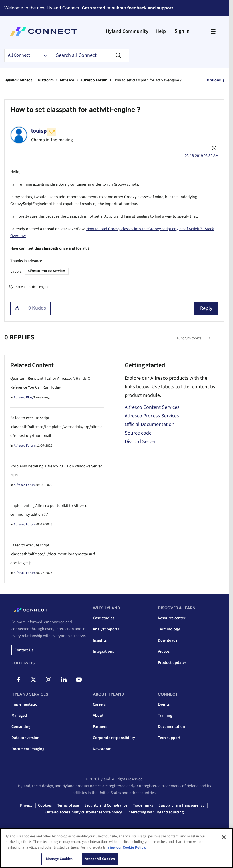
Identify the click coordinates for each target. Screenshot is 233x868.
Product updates (172, 663)
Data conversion (25, 738)
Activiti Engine (39, 287)
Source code (138, 433)
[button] (17, 308)
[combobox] (90, 55)
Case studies (104, 618)
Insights (100, 640)
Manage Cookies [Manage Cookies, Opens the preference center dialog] (59, 859)
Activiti (21, 287)
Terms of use (68, 805)
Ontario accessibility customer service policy (84, 812)
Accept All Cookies (100, 859)
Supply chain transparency (181, 805)
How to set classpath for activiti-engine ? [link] (147, 80)
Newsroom (102, 749)
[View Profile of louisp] (39, 131)
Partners (100, 727)
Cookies (45, 805)
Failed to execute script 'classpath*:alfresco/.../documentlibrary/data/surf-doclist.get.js (53, 554)
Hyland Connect (18, 80)
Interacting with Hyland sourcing (155, 812)
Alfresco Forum (94, 80)
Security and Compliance (106, 805)
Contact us (24, 650)
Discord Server (140, 442)
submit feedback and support (142, 8)
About (98, 716)
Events (164, 704)
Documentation (171, 727)
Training (165, 716)
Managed (19, 716)
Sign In (182, 31)
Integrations (103, 652)
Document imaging (28, 749)
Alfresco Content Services (152, 407)
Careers (99, 704)
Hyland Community (127, 31)
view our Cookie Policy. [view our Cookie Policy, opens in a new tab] (127, 847)
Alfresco (67, 80)
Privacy (26, 805)
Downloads (168, 640)
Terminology (169, 629)
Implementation (26, 704)
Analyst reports (106, 629)
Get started (93, 8)
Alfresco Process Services (47, 271)
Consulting (21, 727)
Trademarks (143, 805)
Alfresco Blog (23, 397)
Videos (164, 652)
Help (161, 31)
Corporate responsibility (114, 738)
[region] (116, 848)
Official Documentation (150, 424)
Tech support (169, 738)
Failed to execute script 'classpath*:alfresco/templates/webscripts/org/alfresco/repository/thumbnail (56, 427)
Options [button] (214, 80)
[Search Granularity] (27, 55)
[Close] (224, 837)
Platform (46, 80)
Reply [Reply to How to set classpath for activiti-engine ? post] (206, 308)
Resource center (172, 618)
